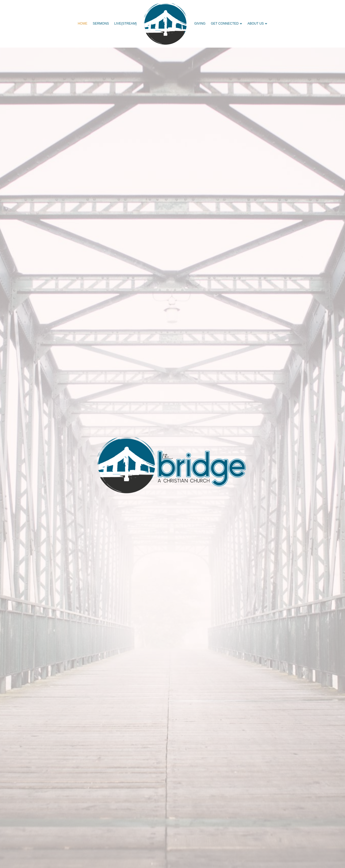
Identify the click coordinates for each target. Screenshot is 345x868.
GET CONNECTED (225, 24)
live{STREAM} (125, 24)
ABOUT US (256, 24)
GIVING (200, 24)
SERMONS (101, 24)
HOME (83, 24)
